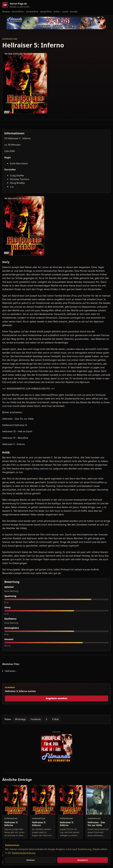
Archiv (56, 12)
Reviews (6, 12)
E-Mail (55, 719)
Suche (65, 12)
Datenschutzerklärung (24, 853)
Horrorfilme (17, 12)
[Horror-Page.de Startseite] (17, 5)
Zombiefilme (32, 12)
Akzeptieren (83, 860)
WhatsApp (20, 719)
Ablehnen (30, 860)
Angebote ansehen (57, 698)
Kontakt (74, 12)
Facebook (36, 719)
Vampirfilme (46, 12)
